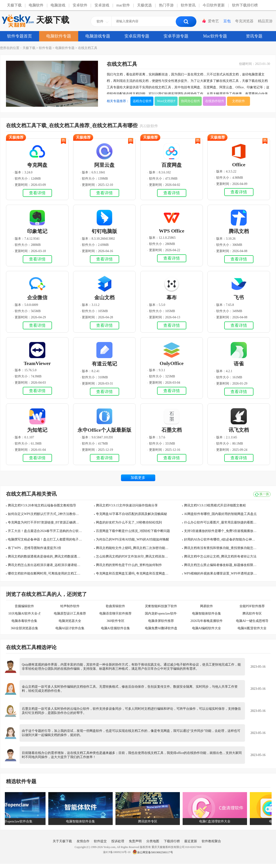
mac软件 (123, 5)
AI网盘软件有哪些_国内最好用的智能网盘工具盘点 (220, 514)
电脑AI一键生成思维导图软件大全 (252, 621)
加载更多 (138, 478)
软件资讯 (188, 5)
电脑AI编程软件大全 (207, 628)
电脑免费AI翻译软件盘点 (161, 628)
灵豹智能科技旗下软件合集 (161, 606)
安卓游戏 (102, 5)
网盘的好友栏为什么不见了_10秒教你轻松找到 (129, 522)
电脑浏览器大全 (70, 621)
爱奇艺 (213, 21)
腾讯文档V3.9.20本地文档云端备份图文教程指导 (42, 505)
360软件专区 (116, 621)
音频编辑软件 (24, 606)
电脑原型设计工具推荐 (70, 614)
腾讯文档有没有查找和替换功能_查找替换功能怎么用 (221, 548)
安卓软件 (80, 5)
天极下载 (14, 5)
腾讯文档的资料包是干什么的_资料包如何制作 (129, 565)
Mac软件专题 (215, 36)
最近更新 (191, 841)
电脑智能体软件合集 (207, 614)
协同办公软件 (190, 101)
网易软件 (207, 606)
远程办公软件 (142, 101)
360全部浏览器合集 (24, 628)
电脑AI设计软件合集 (70, 628)
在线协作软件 (214, 101)
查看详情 (37, 193)
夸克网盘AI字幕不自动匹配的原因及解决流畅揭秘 (131, 514)
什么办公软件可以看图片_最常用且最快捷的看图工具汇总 (221, 522)
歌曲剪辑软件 (115, 606)
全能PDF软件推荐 (252, 606)
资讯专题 (254, 36)
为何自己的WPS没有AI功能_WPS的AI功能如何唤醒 (132, 539)
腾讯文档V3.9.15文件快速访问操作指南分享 (127, 505)
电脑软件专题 (59, 36)
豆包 (227, 21)
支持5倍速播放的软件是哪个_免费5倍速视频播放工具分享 (221, 531)
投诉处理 (118, 841)
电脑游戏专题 (98, 36)
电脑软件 (36, 5)
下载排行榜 (172, 841)
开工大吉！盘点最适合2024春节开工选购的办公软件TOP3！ (45, 531)
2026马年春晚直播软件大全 (207, 621)
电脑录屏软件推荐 (161, 621)
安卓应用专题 (137, 36)
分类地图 (153, 841)
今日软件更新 (214, 5)
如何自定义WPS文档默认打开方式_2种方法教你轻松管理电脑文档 (45, 514)
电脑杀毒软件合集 (24, 621)
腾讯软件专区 (252, 614)
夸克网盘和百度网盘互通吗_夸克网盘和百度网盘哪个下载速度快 (133, 573)
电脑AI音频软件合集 (116, 628)
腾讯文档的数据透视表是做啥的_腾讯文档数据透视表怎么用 (45, 556)
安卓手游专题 (176, 36)
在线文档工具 (88, 48)
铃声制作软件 (70, 606)
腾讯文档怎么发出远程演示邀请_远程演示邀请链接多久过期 (45, 565)
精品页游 (265, 21)
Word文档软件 (166, 101)
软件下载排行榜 (245, 5)
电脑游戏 (58, 5)
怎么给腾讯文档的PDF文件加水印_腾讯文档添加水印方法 (133, 556)
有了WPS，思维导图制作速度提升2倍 (34, 548)
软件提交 (100, 841)
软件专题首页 (20, 36)
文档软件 (239, 101)
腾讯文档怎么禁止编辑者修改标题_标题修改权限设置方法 (221, 565)
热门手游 (166, 5)
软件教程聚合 (211, 841)
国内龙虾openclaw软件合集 (161, 614)
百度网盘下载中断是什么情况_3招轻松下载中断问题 (133, 531)
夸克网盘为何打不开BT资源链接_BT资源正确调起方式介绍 (45, 522)
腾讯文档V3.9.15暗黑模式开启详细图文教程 (215, 505)
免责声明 (135, 841)
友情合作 (83, 841)
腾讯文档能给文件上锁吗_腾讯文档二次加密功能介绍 (133, 548)
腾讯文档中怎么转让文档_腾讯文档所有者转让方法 (220, 556)
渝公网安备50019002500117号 (153, 852)
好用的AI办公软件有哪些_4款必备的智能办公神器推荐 (221, 539)
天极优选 (144, 5)
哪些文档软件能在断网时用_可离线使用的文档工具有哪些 (45, 573)
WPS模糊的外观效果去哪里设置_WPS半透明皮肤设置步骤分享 (221, 573)
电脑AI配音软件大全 (252, 628)
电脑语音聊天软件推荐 (115, 614)
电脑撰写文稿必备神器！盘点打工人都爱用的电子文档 (45, 539)
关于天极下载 (62, 841)
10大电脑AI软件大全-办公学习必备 (24, 614)
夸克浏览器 (244, 21)
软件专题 (45, 48)
